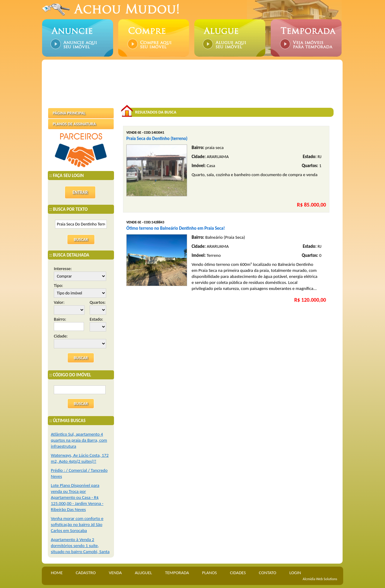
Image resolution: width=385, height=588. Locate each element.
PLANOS (209, 573)
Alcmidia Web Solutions (320, 579)
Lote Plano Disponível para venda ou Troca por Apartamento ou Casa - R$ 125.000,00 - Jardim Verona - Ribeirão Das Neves (77, 497)
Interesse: (80, 273)
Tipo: (80, 290)
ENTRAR (80, 192)
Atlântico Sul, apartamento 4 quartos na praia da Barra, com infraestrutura (79, 440)
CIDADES (238, 573)
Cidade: (80, 341)
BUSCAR (81, 358)
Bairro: (69, 324)
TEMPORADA (177, 573)
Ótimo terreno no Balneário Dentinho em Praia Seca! (176, 228)
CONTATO (268, 573)
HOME (57, 573)
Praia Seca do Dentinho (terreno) (157, 138)
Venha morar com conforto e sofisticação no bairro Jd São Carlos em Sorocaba (77, 524)
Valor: (69, 307)
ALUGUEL (143, 573)
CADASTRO (86, 573)
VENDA (115, 573)
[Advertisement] (194, 79)
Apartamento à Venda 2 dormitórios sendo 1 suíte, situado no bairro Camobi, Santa (80, 546)
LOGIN (295, 573)
